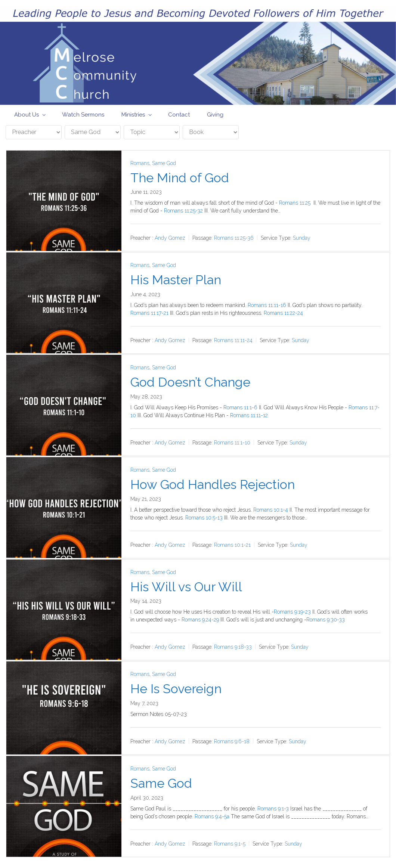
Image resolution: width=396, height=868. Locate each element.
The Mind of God (180, 178)
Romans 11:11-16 (267, 305)
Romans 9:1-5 (230, 844)
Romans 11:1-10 (232, 443)
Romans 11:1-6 (240, 407)
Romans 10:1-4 (271, 510)
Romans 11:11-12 (249, 415)
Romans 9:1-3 (273, 809)
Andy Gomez (170, 238)
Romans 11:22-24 (283, 313)
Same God (164, 163)
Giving (215, 115)
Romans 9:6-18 (232, 741)
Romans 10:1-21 (232, 545)
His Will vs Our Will (186, 587)
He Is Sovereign (176, 689)
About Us (27, 115)
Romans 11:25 (295, 203)
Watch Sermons (83, 115)
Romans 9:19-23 (292, 612)
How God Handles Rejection (213, 484)
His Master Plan (176, 280)
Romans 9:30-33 (326, 620)
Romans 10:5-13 (204, 518)
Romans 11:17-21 (149, 313)
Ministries (133, 115)
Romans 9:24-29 (200, 620)
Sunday (302, 238)
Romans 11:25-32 (183, 211)
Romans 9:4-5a (212, 816)
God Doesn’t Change (190, 382)
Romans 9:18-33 (233, 647)
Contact (179, 115)
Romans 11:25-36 (234, 238)
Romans (140, 163)
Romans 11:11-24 (233, 340)
